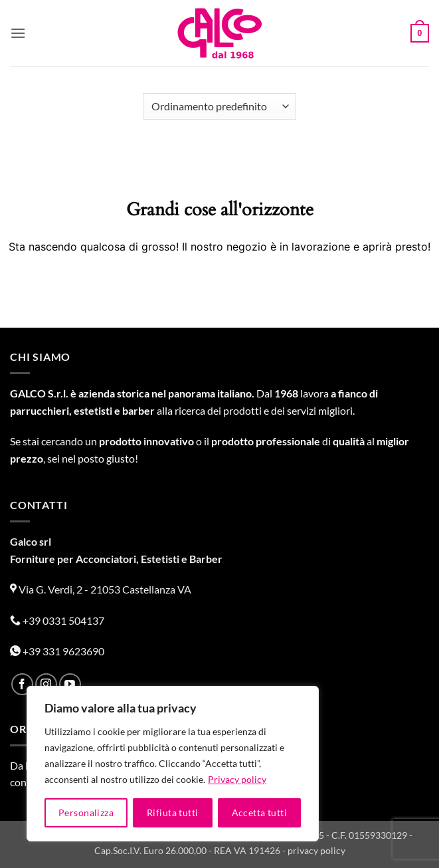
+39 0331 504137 (57, 620)
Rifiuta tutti (172, 813)
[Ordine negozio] (220, 106)
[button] (18, 33)
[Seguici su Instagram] (46, 684)
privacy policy (316, 850)
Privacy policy (237, 779)
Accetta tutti (259, 813)
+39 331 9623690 (57, 651)
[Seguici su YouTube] (70, 684)
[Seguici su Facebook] (22, 684)
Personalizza (86, 813)
